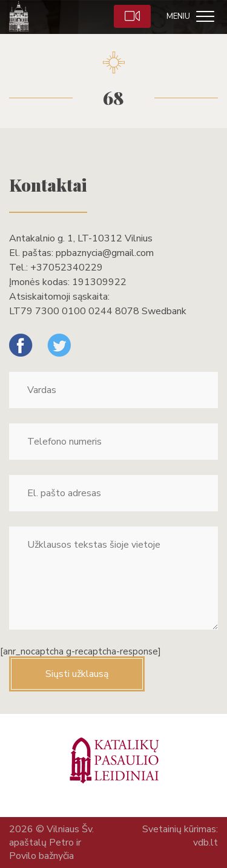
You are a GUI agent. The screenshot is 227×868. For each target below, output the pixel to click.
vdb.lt (206, 843)
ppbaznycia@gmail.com (105, 253)
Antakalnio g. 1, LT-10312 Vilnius (81, 238)
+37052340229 (67, 267)
